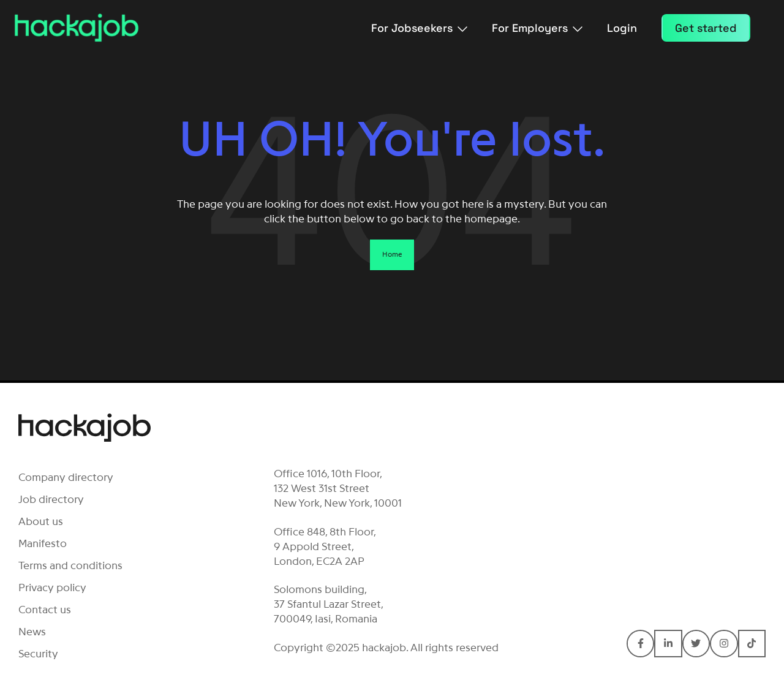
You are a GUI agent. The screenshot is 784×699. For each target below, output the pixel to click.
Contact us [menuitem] (45, 610)
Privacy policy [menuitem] (52, 588)
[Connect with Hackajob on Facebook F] (640, 644)
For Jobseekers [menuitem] (419, 28)
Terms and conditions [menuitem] (70, 565)
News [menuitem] (32, 632)
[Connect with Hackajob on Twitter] (696, 644)
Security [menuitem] (38, 654)
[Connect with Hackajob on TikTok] (752, 644)
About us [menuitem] (41, 521)
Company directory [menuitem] (66, 477)
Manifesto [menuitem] (43, 543)
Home (392, 254)
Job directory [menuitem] (51, 499)
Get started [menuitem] (706, 28)
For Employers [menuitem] (537, 28)
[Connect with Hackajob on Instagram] (724, 644)
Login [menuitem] (622, 28)
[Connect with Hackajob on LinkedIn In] (668, 644)
